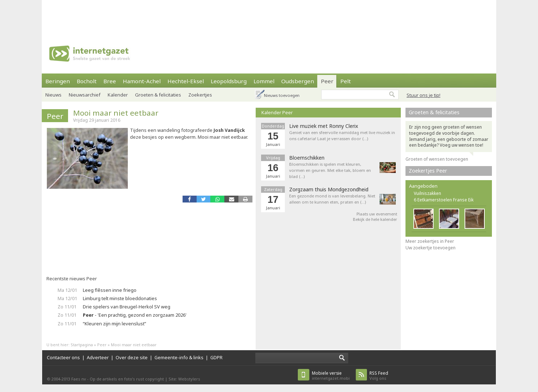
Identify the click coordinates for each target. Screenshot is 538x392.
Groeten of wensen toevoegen (437, 159)
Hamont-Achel (142, 81)
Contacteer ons (63, 357)
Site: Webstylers (184, 379)
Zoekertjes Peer (428, 171)
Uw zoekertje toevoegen (431, 248)
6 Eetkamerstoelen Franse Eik (444, 200)
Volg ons (379, 376)
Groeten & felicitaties (158, 95)
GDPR (216, 357)
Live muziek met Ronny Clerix (324, 126)
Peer (327, 81)
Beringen (58, 81)
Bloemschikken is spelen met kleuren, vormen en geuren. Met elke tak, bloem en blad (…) (330, 170)
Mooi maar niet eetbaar (116, 113)
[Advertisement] (269, 16)
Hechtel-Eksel (186, 81)
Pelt (346, 81)
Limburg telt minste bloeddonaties (120, 298)
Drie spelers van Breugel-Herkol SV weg (127, 307)
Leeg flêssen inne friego (110, 290)
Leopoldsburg (229, 81)
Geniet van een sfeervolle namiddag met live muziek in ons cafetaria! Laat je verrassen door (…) (342, 135)
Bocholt (87, 81)
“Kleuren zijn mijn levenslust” (115, 324)
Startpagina (82, 345)
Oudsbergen (298, 81)
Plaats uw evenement (377, 214)
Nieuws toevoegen (282, 95)
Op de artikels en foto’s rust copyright (127, 379)
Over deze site (132, 357)
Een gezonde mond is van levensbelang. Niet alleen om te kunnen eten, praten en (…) (332, 199)
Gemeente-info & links (179, 357)
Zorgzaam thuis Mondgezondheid (329, 190)
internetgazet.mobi (331, 376)
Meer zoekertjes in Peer (430, 241)
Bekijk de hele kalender (375, 219)
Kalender (118, 95)
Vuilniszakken (427, 193)
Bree (110, 81)
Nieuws (53, 95)
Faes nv (79, 379)
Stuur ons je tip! (423, 95)
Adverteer (98, 357)
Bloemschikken (307, 158)
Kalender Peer (277, 112)
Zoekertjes (200, 95)
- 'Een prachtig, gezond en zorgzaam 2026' (135, 315)
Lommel (264, 81)
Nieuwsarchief (85, 95)
